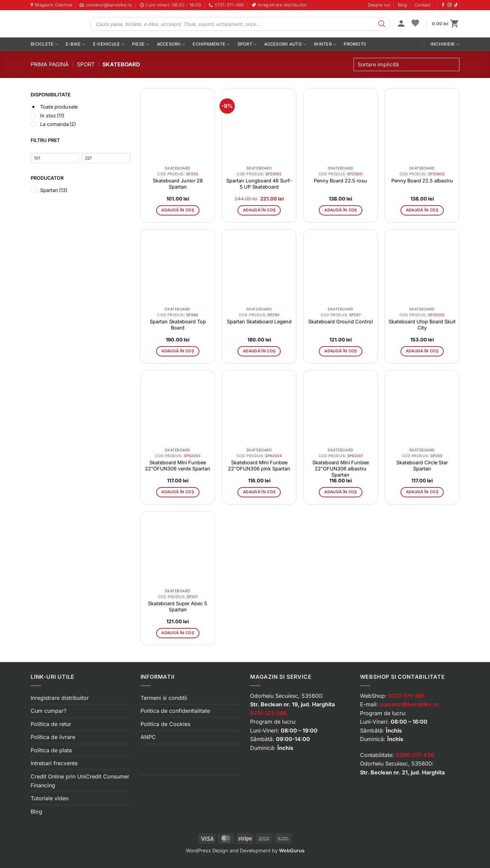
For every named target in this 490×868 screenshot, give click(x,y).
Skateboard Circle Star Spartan (422, 465)
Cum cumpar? (48, 711)
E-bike (76, 44)
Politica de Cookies (165, 724)
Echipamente (211, 44)
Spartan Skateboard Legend (259, 322)
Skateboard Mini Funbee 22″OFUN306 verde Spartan (178, 465)
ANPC (148, 737)
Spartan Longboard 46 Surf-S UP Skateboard (259, 184)
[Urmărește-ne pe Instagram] (450, 5)
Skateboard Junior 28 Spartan (178, 184)
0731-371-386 (268, 713)
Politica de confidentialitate (175, 711)
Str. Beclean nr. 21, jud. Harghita (402, 772)
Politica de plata (51, 750)
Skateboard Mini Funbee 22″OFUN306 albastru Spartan (341, 469)
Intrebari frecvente (54, 763)
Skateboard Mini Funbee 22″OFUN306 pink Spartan (259, 465)
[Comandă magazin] (406, 65)
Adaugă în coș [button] (178, 210)
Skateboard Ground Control (340, 322)
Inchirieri (445, 44)
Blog (402, 5)
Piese (141, 44)
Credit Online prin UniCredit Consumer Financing (80, 781)
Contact (422, 5)
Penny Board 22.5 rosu (340, 181)
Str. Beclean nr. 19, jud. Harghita (292, 704)
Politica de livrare (53, 737)
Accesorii (171, 44)
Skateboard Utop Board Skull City (422, 325)
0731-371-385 (406, 696)
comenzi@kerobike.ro (409, 704)
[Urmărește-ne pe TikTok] (456, 5)
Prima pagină (50, 64)
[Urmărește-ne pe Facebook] (443, 5)
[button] (401, 24)
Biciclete (44, 44)
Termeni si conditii (164, 698)
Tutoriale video (50, 798)
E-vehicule (109, 44)
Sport (247, 44)
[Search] (382, 24)
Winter (325, 44)
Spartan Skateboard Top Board (178, 325)
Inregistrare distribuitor (60, 698)
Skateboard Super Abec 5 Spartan (178, 606)
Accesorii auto (285, 44)
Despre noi (379, 5)
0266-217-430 (415, 755)
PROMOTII (355, 44)
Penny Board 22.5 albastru (422, 181)
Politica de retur (51, 724)
